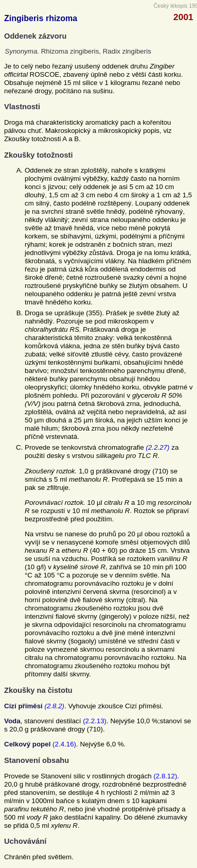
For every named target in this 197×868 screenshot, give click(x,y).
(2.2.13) (95, 721)
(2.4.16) (64, 744)
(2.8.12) (165, 776)
